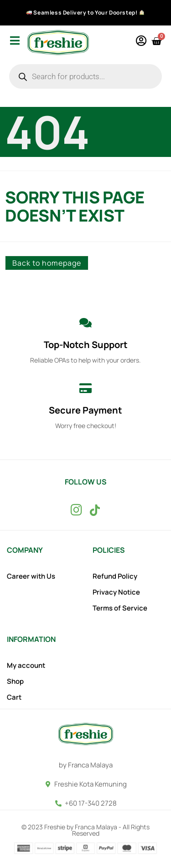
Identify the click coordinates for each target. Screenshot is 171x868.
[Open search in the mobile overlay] (85, 76)
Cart (14, 697)
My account (26, 666)
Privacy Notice (116, 592)
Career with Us (31, 576)
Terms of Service (120, 608)
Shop (15, 681)
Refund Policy (115, 576)
